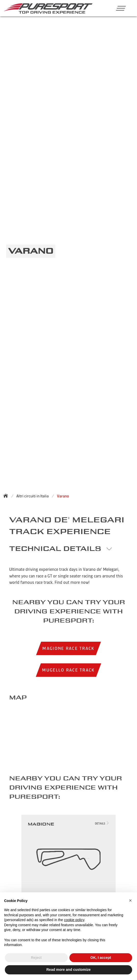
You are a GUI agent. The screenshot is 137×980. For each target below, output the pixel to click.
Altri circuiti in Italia (33, 496)
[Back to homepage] (7, 496)
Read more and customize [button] (69, 970)
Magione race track (68, 648)
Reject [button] (36, 958)
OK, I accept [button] (101, 958)
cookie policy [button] (74, 920)
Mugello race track (68, 670)
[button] (119, 8)
